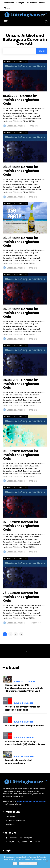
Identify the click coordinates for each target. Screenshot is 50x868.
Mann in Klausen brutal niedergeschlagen (18, 762)
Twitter (24, 842)
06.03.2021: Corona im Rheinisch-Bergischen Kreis (21, 242)
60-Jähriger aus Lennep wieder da (25, 726)
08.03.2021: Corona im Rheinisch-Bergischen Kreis (21, 171)
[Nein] (47, 861)
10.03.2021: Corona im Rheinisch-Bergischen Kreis (21, 100)
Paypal (12, 842)
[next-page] (21, 634)
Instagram (28, 838)
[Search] (42, 51)
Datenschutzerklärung (28, 864)
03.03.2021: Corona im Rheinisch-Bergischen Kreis (21, 455)
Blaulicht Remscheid (24, 703)
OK (15, 864)
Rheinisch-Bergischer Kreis (15, 62)
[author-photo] (4, 126)
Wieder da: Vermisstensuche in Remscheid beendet (23, 708)
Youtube (37, 842)
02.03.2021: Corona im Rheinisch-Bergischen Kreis (21, 526)
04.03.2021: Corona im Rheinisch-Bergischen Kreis (21, 384)
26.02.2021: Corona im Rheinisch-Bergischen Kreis (21, 597)
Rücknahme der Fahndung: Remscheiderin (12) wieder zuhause (25, 743)
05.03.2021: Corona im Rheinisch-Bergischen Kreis (21, 313)
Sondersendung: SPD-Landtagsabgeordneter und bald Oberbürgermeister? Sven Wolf (24, 688)
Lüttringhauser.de (16, 126)
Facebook (13, 838)
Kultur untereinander (24, 681)
